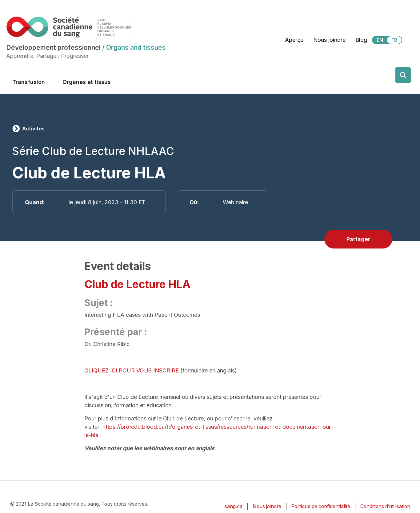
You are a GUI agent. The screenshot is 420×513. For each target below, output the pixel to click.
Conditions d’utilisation (385, 506)
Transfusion (29, 82)
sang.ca (234, 506)
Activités (33, 129)
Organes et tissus (87, 82)
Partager (358, 239)
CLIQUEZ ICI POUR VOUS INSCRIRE (132, 370)
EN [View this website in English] (380, 40)
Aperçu (294, 40)
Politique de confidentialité (321, 506)
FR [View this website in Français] (394, 40)
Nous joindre (329, 40)
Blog (361, 40)
